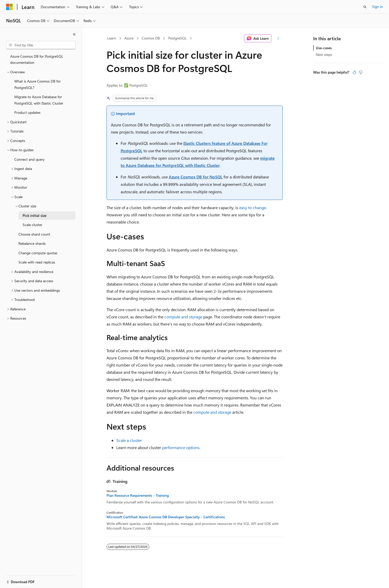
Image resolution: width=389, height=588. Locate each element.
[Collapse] (74, 34)
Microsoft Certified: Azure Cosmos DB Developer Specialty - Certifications (166, 517)
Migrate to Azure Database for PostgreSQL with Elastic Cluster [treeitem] (39, 100)
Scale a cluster (129, 440)
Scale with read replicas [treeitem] (37, 262)
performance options (181, 447)
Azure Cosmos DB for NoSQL (196, 177)
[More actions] (278, 38)
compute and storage (183, 317)
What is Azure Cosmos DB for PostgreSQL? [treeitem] (38, 84)
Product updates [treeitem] (27, 112)
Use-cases (324, 48)
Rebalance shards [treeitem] (32, 243)
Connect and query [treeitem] (29, 159)
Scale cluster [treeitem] (32, 225)
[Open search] (365, 7)
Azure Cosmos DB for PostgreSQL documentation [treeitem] (37, 59)
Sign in (377, 7)
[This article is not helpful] (361, 72)
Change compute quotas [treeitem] (38, 253)
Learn (112, 38)
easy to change (253, 207)
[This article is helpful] (354, 72)
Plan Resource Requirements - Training (138, 495)
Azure (129, 38)
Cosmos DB (151, 38)
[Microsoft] (9, 7)
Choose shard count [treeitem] (34, 234)
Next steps (324, 54)
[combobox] (41, 45)
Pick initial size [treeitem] (34, 215)
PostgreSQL (177, 38)
